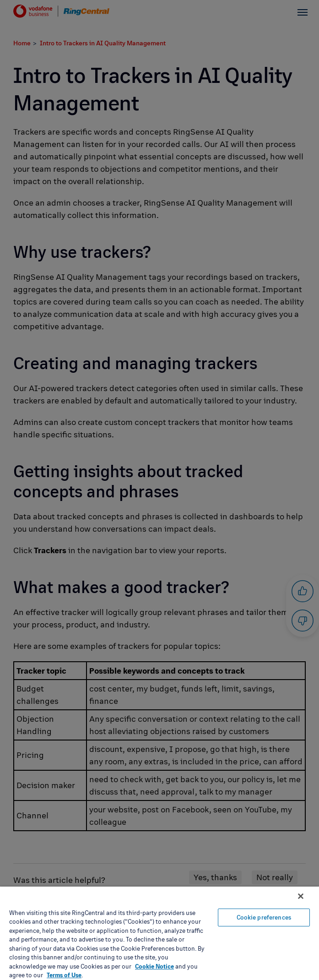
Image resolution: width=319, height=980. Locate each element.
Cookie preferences (264, 917)
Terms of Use (64, 975)
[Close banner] (301, 896)
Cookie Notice (154, 966)
